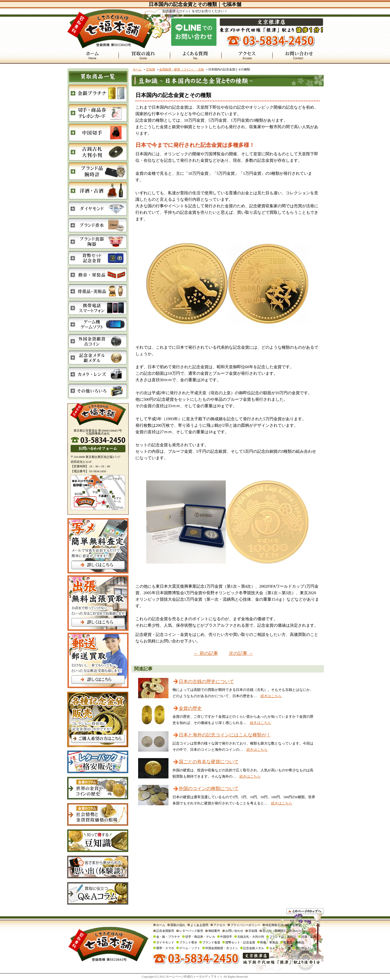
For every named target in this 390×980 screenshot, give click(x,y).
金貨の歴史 (190, 708)
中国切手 (226, 937)
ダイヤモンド (165, 942)
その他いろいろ (306, 948)
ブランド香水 (188, 942)
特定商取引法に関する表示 (283, 925)
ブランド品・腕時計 (283, 937)
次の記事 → (241, 653)
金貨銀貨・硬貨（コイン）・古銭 (182, 69)
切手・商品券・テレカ (200, 937)
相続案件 (214, 931)
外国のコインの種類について (209, 789)
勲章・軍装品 (269, 942)
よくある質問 (199, 925)
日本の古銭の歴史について (206, 682)
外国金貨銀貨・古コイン (222, 948)
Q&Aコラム (299, 931)
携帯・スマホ (165, 948)
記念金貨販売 (165, 931)
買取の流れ (178, 925)
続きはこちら (271, 696)
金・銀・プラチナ (168, 937)
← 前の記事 (206, 653)
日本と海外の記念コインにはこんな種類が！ (225, 735)
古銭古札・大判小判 (251, 937)
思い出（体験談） (274, 931)
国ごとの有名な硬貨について (209, 762)
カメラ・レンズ (280, 948)
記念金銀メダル (254, 948)
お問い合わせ (234, 931)
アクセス (219, 925)
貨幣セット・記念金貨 (240, 942)
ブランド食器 (211, 942)
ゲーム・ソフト (190, 948)
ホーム (137, 69)
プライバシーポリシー (245, 925)
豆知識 (150, 69)
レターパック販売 (191, 931)
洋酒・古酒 (309, 937)
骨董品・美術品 (294, 942)
